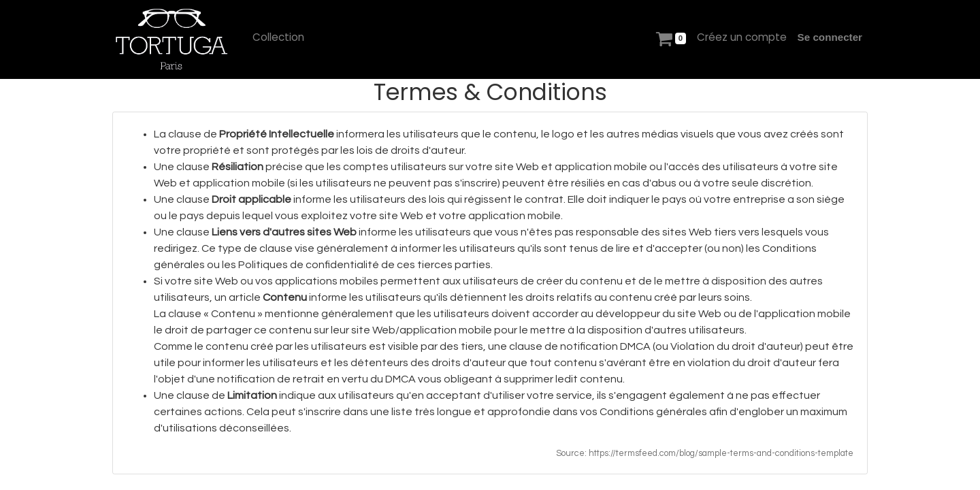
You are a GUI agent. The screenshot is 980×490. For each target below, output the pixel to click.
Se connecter (830, 37)
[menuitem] (278, 38)
